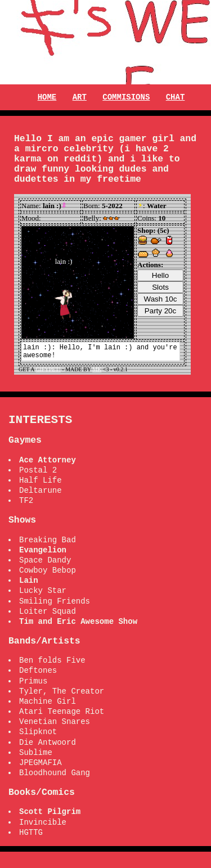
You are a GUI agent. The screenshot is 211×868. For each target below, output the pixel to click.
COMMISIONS (126, 97)
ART (80, 97)
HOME (47, 97)
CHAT (176, 97)
